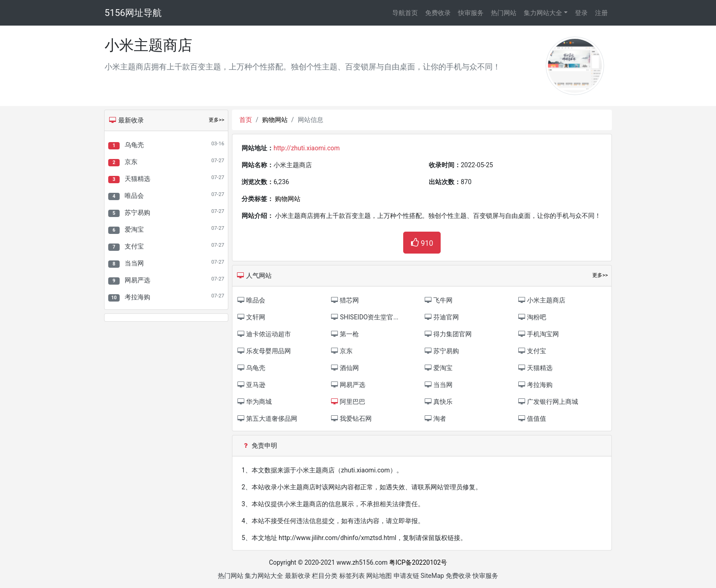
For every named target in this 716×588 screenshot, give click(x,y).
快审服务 (471, 13)
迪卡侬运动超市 (264, 334)
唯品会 (134, 196)
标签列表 (352, 576)
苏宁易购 (137, 212)
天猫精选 (137, 179)
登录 (581, 13)
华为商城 (254, 402)
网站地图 (379, 576)
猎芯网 (345, 300)
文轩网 (251, 317)
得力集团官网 (448, 334)
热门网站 (504, 13)
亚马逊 (251, 385)
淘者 (435, 418)
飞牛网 (438, 300)
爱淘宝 (134, 229)
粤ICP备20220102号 (418, 562)
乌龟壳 (134, 145)
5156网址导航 (133, 13)
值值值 (532, 418)
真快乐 (438, 402)
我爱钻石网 (351, 418)
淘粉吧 (532, 317)
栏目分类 (325, 576)
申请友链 (406, 576)
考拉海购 (137, 297)
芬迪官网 (441, 317)
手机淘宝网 (538, 334)
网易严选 (137, 280)
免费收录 (438, 13)
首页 (246, 120)
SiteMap (432, 576)
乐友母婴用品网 (264, 351)
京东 (131, 162)
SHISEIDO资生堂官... (364, 317)
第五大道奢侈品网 (267, 418)
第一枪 (345, 334)
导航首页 (405, 13)
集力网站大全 (543, 13)
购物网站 (275, 120)
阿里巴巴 (348, 402)
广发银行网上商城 (548, 402)
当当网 (134, 263)
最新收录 (298, 576)
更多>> (216, 120)
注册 (601, 13)
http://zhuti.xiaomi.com (307, 148)
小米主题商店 (541, 300)
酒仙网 (345, 368)
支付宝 (134, 246)
